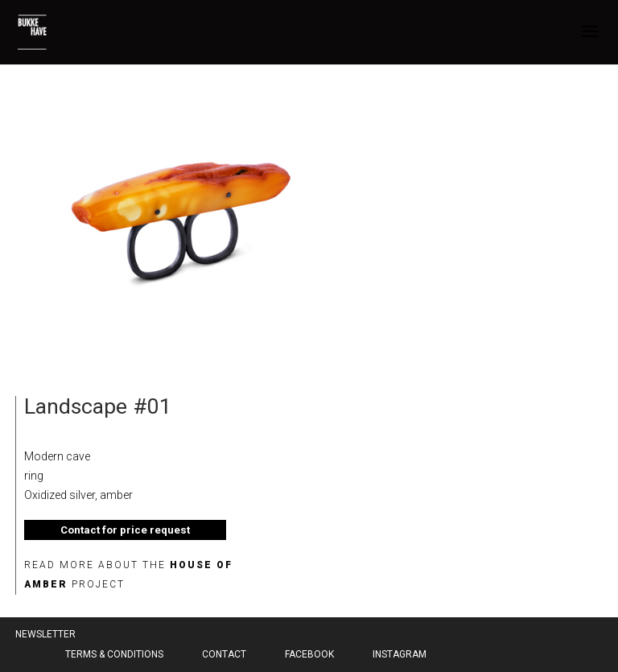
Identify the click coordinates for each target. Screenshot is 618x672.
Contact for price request (125, 530)
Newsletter (45, 634)
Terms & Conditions (114, 654)
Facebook (309, 654)
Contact (224, 654)
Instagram (400, 654)
